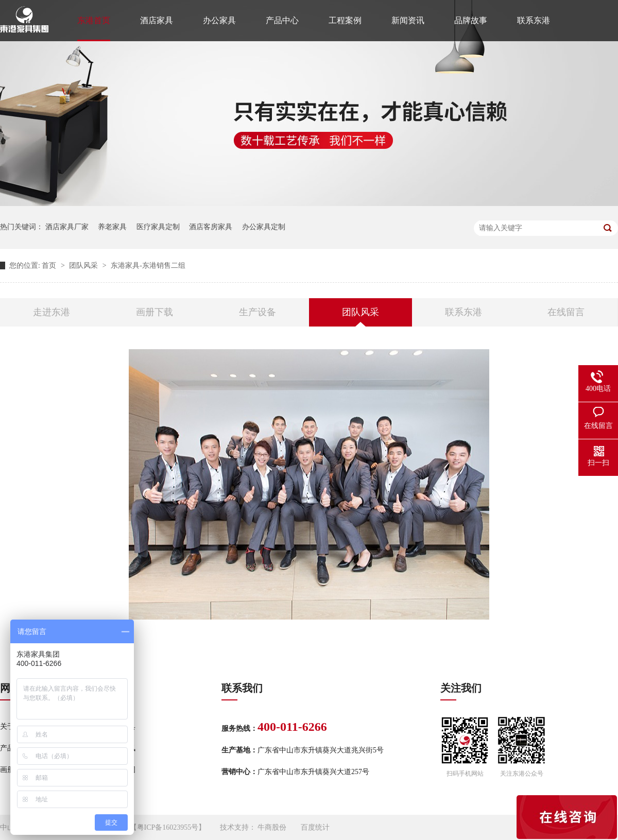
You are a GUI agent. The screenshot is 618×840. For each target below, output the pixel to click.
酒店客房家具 (211, 227)
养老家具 (112, 227)
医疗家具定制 (158, 227)
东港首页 (94, 20)
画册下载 (154, 312)
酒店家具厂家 (67, 227)
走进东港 (51, 312)
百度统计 (315, 827)
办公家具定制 (264, 227)
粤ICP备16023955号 (168, 827)
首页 (50, 265)
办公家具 (219, 20)
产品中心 (282, 20)
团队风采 (84, 265)
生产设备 (257, 312)
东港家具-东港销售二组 (148, 265)
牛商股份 (272, 827)
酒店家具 (157, 20)
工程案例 (345, 20)
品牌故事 (471, 20)
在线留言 (566, 312)
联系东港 (534, 20)
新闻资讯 (408, 20)
